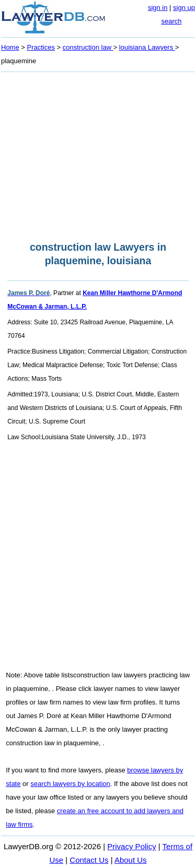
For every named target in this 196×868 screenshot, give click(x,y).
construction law (88, 47)
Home (10, 47)
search (171, 21)
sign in (158, 8)
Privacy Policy (131, 846)
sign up (184, 8)
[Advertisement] (98, 154)
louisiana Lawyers (147, 47)
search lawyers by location (70, 784)
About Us (131, 860)
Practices (41, 47)
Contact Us (89, 860)
